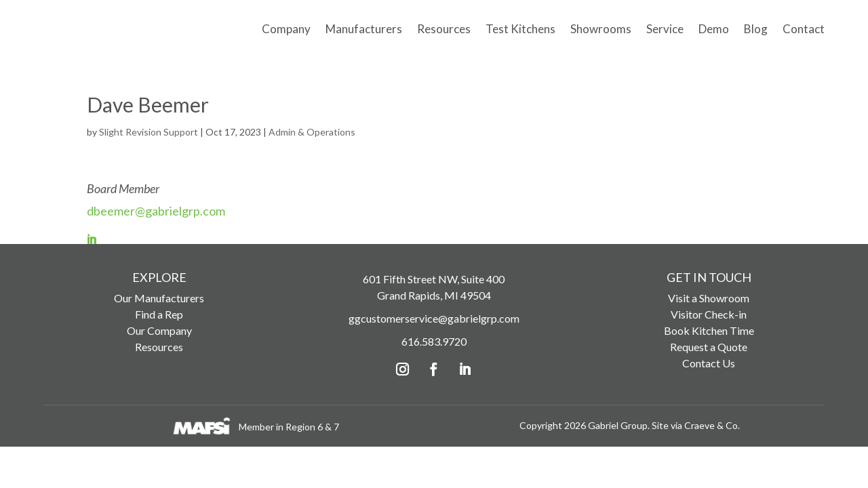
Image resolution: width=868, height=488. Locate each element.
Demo (714, 29)
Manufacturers (364, 29)
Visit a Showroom (709, 301)
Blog (756, 29)
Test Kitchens (520, 29)
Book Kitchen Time (709, 334)
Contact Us (709, 366)
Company (286, 29)
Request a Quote (709, 350)
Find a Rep (159, 318)
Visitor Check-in (709, 318)
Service (665, 29)
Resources (444, 29)
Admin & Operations (312, 135)
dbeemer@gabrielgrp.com (156, 214)
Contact (804, 29)
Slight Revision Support (149, 135)
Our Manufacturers (159, 301)
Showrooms (601, 29)
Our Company (159, 334)
